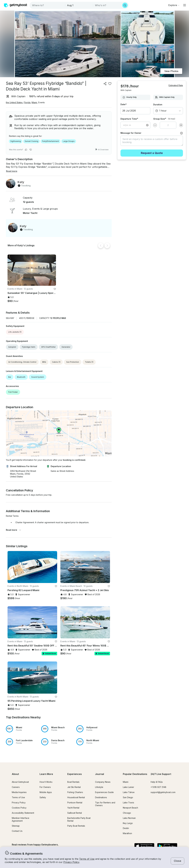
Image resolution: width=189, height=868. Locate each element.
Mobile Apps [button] (46, 792)
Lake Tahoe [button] (129, 792)
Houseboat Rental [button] (76, 797)
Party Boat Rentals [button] (76, 826)
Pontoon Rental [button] (75, 803)
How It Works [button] (46, 782)
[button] (32, 270)
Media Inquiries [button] (19, 792)
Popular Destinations (135, 774)
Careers (16, 787)
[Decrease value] (155, 125)
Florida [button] (27, 102)
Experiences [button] (75, 774)
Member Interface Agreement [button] (21, 819)
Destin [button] (126, 828)
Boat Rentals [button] (73, 782)
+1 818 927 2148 (158, 787)
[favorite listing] (110, 84)
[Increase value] (181, 125)
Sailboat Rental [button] (75, 813)
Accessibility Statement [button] (23, 813)
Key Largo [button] (128, 823)
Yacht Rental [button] (73, 808)
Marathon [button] (127, 833)
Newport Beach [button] (130, 808)
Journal (100, 774)
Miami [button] (34, 102)
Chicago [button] (127, 813)
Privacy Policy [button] (71, 862)
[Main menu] (185, 5)
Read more (14, 530)
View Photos (171, 71)
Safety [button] (43, 797)
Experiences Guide (104, 792)
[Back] (101, 246)
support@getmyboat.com (163, 792)
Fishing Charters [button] (75, 792)
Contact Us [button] (17, 831)
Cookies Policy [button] (19, 808)
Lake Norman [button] (129, 818)
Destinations (101, 797)
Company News (103, 782)
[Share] (105, 84)
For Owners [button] (45, 787)
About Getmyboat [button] (20, 782)
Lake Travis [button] (128, 803)
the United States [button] (14, 102)
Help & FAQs (157, 782)
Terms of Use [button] (87, 859)
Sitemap (16, 826)
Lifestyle (99, 787)
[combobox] (48, 5)
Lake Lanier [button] (128, 787)
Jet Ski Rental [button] (74, 787)
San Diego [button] (128, 797)
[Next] (107, 246)
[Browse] (174, 5)
